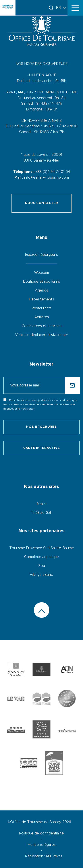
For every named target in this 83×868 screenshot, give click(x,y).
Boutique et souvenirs (41, 282)
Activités (42, 317)
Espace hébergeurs (42, 255)
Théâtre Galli (42, 513)
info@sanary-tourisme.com (46, 178)
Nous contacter (42, 203)
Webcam (41, 273)
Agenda (42, 290)
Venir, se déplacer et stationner (42, 335)
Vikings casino (41, 575)
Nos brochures (41, 427)
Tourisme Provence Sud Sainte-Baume (42, 548)
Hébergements (41, 299)
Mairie (42, 504)
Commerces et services (42, 326)
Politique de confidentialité (41, 833)
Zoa (42, 566)
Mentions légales (41, 845)
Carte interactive (41, 448)
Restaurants (42, 308)
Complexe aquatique (41, 557)
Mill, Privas (54, 856)
